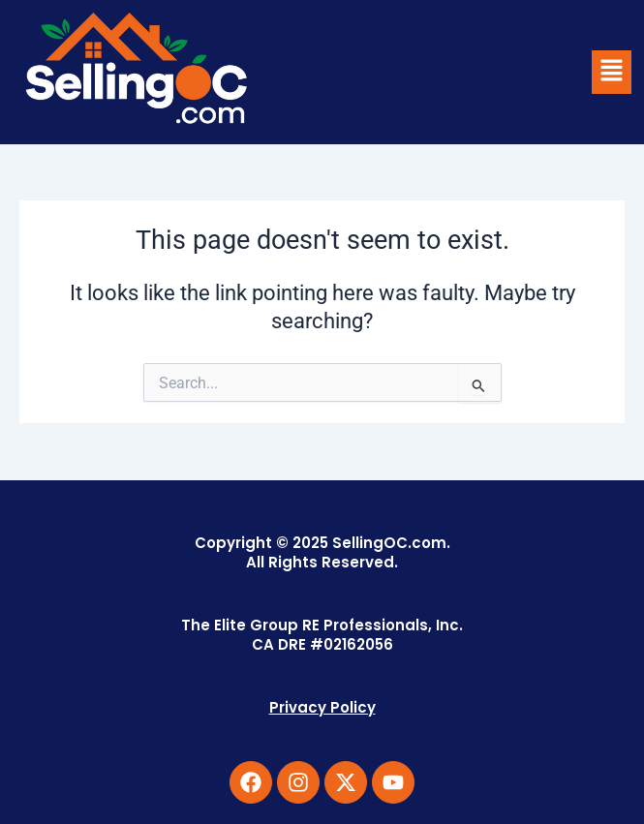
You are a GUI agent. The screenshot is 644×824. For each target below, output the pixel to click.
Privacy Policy (322, 707)
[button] (611, 72)
